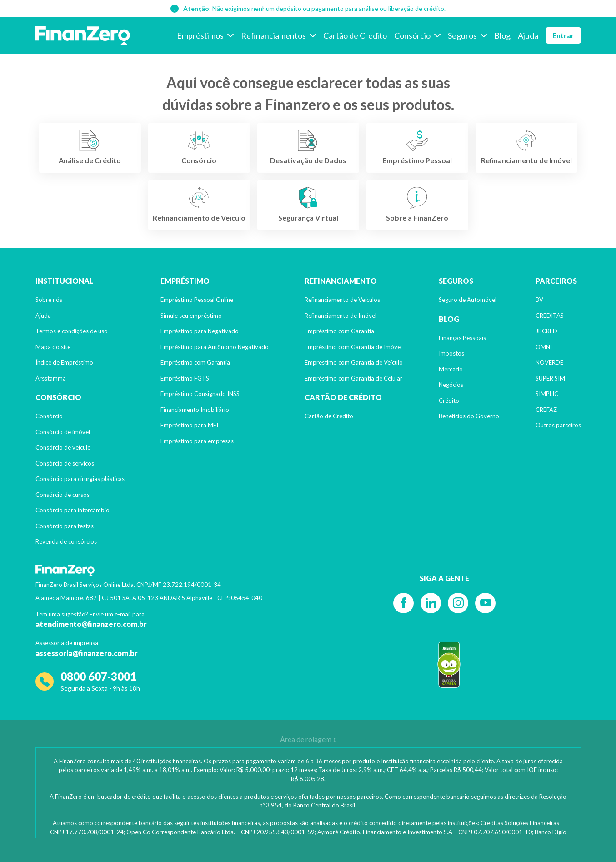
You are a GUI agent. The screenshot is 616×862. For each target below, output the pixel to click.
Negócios (451, 385)
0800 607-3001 (98, 676)
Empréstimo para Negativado (200, 331)
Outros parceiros (558, 425)
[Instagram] (458, 603)
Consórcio (49, 416)
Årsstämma (51, 378)
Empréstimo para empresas (197, 441)
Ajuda (43, 316)
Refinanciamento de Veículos (342, 300)
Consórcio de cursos (63, 495)
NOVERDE (549, 362)
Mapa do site (53, 347)
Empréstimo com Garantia (195, 362)
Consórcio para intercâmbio (73, 510)
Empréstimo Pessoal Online (197, 300)
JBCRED (546, 331)
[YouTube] (485, 603)
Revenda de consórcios (66, 541)
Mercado (451, 369)
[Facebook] (403, 603)
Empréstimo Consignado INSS (200, 394)
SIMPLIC (547, 394)
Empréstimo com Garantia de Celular (353, 378)
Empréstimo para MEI (189, 425)
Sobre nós (49, 300)
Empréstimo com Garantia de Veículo (354, 362)
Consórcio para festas (65, 526)
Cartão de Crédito (329, 416)
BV (539, 300)
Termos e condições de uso (72, 331)
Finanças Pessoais (462, 338)
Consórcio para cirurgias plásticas (80, 479)
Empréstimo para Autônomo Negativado (215, 347)
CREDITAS (550, 316)
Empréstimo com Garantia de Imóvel (353, 347)
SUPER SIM (550, 378)
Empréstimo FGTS (185, 378)
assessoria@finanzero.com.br (87, 653)
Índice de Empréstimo (64, 362)
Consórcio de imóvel (63, 432)
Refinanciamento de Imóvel (341, 316)
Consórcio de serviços (65, 463)
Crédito (449, 401)
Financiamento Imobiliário (195, 410)
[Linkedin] (431, 603)
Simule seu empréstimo (191, 316)
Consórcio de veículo (63, 447)
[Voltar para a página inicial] (83, 35)
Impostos (451, 353)
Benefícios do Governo (469, 416)
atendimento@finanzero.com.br (91, 624)
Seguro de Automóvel (468, 300)
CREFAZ (546, 410)
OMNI (544, 347)
